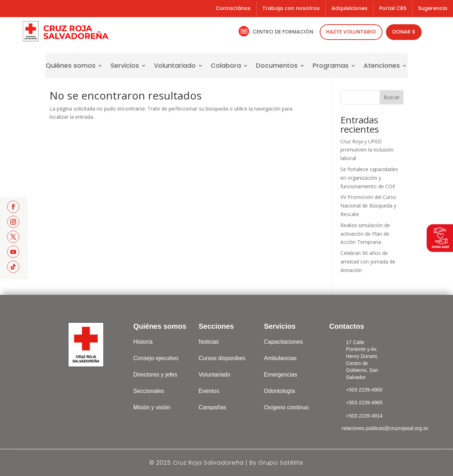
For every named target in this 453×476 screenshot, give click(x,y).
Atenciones (382, 66)
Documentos (277, 66)
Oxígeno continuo (286, 407)
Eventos (209, 391)
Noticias (209, 342)
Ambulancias (280, 358)
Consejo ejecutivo (156, 358)
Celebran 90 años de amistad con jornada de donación (368, 262)
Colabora (226, 66)
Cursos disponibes (222, 358)
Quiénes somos (71, 66)
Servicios (125, 66)
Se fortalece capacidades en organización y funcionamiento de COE (369, 178)
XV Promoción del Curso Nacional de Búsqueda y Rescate (368, 206)
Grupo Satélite (281, 463)
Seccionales (149, 391)
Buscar (392, 97)
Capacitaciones (283, 342)
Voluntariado (175, 66)
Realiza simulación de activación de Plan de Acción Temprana (365, 234)
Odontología (279, 391)
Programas (331, 66)
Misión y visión (152, 407)
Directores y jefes (155, 375)
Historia (143, 342)
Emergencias (280, 375)
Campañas (212, 407)
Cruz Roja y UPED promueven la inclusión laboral (367, 150)
